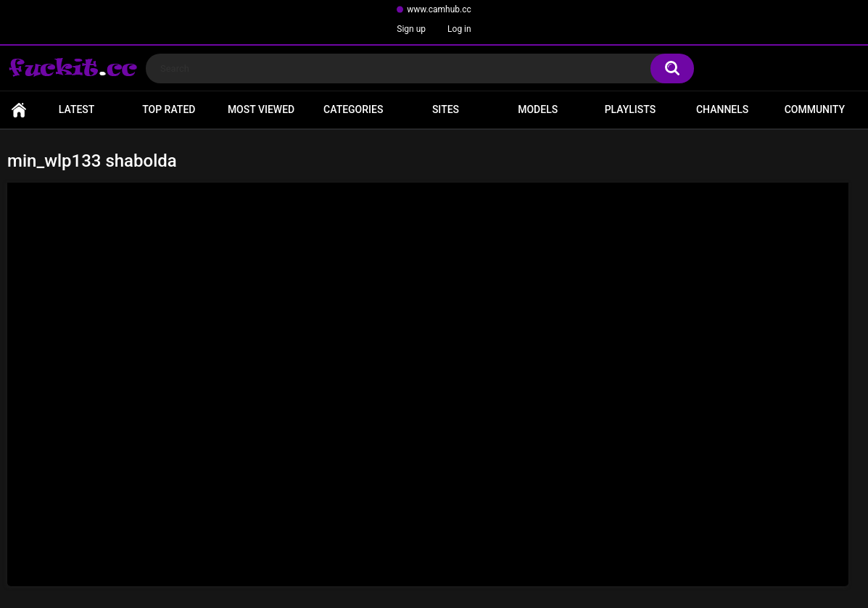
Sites (446, 109)
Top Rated (169, 109)
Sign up (411, 29)
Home (19, 110)
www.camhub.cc (439, 9)
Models (538, 109)
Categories (353, 109)
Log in (459, 29)
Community (815, 109)
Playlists (631, 109)
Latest (77, 109)
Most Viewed (261, 109)
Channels (722, 109)
